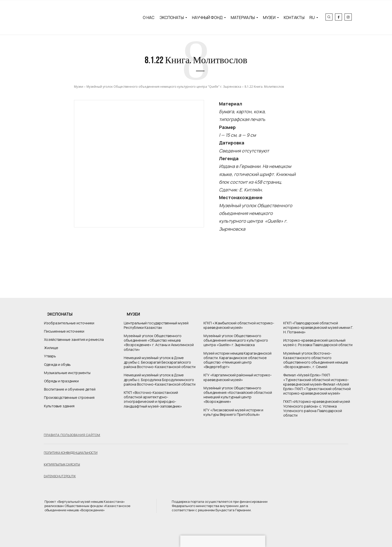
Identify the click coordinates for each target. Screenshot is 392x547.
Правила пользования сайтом (72, 435)
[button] (329, 17)
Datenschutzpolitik (60, 476)
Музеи (79, 87)
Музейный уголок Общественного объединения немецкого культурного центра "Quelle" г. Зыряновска (164, 87)
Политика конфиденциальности (71, 453)
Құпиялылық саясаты (62, 464)
